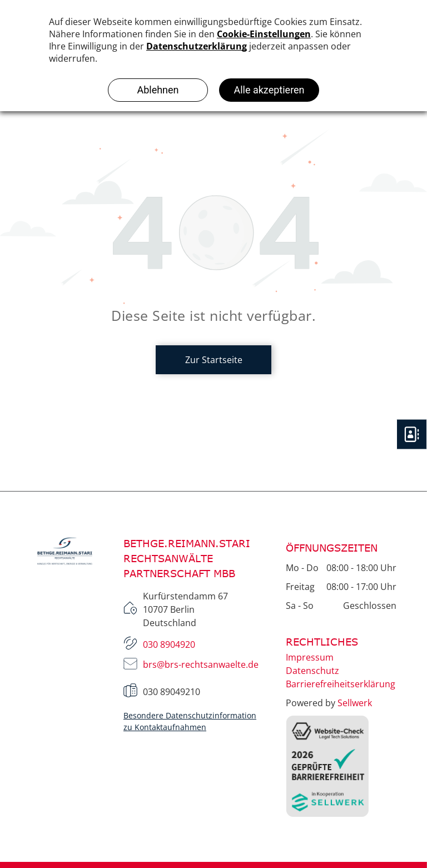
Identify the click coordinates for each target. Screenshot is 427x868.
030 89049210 (172, 692)
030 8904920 (169, 644)
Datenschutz (312, 671)
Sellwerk (355, 703)
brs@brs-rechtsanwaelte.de (201, 664)
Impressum (310, 657)
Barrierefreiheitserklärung (341, 684)
